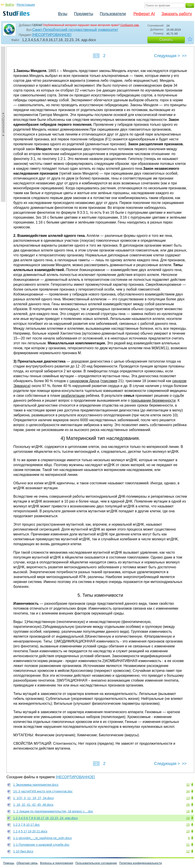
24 (188, 818)
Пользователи (113, 14)
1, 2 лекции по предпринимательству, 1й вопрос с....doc (53, 811)
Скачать (166, 40)
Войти (10, 5)
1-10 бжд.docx (23, 851)
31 (188, 845)
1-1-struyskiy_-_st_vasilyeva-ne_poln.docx (42, 838)
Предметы (84, 14)
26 (188, 805)
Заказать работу (177, 14)
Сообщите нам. (130, 25)
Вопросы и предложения (57, 863)
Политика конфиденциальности (141, 863)
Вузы (63, 14)
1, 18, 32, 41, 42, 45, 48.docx (33, 805)
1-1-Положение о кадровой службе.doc (41, 845)
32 (188, 785)
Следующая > (167, 56)
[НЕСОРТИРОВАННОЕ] (52, 35)
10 (188, 831)
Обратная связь (27, 863)
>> (184, 56)
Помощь (9, 863)
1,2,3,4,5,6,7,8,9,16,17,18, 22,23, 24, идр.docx (45, 818)
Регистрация (26, 5)
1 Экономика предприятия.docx (36, 785)
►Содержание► (4, 124)
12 (188, 851)
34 (188, 791)
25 (188, 825)
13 (188, 798)
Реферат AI (144, 14)
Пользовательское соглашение (96, 863)
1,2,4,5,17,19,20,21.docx (30, 831)
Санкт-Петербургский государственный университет (75, 30)
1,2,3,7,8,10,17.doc (26, 825)
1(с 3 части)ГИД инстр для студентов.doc (43, 791)
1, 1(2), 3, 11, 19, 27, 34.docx (33, 798)
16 (188, 811)
